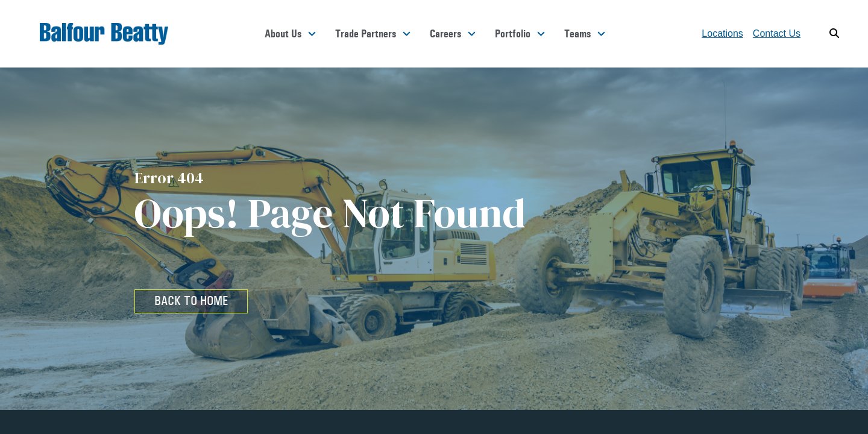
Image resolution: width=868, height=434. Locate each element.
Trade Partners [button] (366, 34)
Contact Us (777, 33)
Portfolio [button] (513, 34)
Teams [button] (577, 34)
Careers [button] (445, 34)
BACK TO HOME (191, 301)
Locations (722, 33)
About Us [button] (283, 34)
